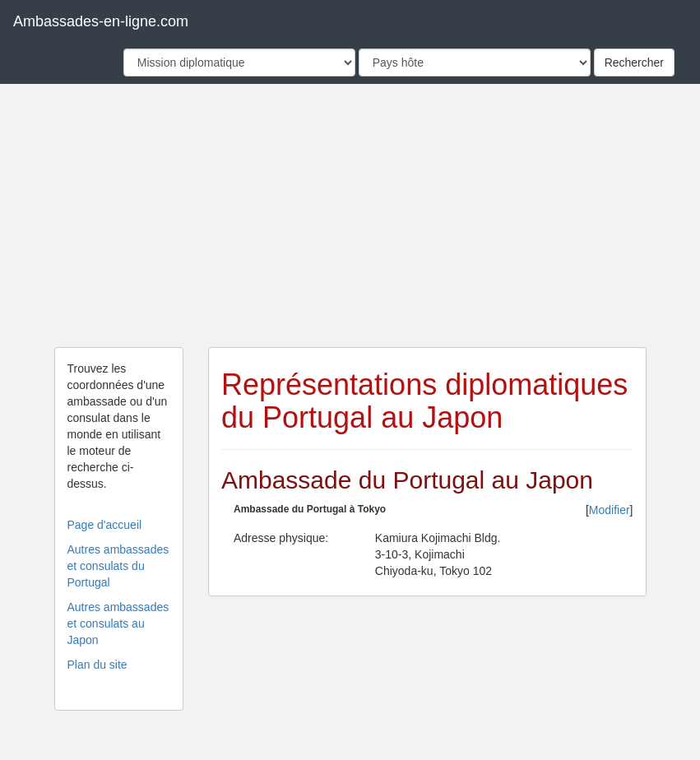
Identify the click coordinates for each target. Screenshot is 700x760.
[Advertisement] (350, 215)
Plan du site (97, 665)
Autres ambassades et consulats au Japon (118, 623)
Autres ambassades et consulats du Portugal (118, 566)
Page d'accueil (105, 525)
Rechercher (634, 63)
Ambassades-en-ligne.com (101, 21)
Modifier (610, 510)
